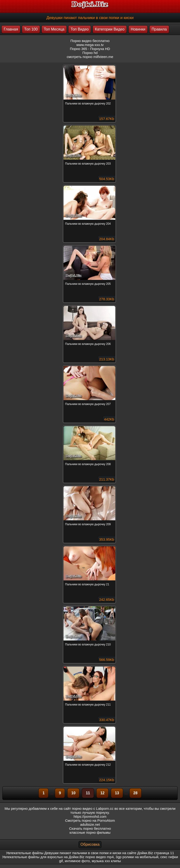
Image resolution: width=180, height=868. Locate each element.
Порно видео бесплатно (90, 41)
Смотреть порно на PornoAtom (90, 820)
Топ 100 (31, 29)
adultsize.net (90, 824)
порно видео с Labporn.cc (93, 808)
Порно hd (90, 53)
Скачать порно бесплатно (90, 828)
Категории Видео (110, 29)
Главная (11, 29)
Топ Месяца (54, 29)
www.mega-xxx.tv (90, 45)
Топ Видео (80, 29)
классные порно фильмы (90, 832)
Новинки (138, 29)
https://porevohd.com (90, 816)
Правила (159, 29)
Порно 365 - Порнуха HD (90, 49)
